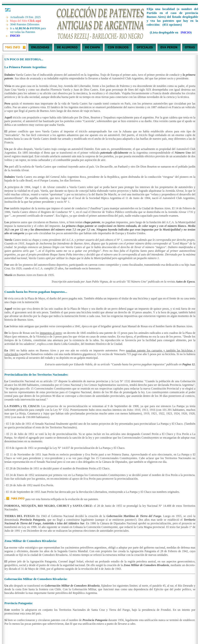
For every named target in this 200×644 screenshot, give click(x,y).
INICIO (15, 36)
